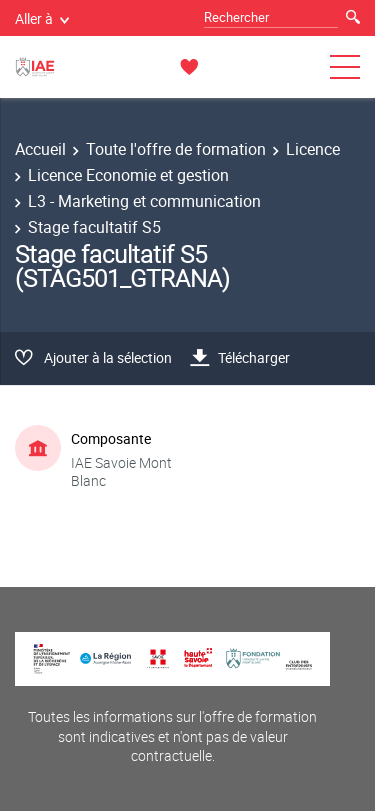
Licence (313, 149)
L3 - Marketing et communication (144, 201)
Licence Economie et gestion (128, 175)
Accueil (40, 149)
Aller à (42, 18)
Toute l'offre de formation (176, 149)
